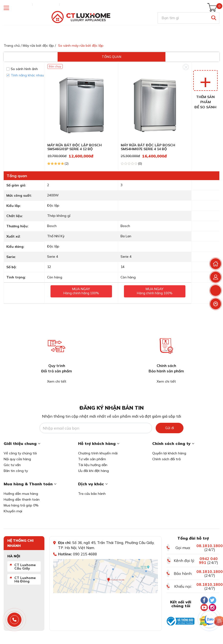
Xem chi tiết (57, 381)
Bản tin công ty (16, 471)
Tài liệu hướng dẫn (93, 465)
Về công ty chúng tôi (20, 453)
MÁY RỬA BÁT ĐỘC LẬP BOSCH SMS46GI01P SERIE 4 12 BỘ (75, 147)
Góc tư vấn (12, 465)
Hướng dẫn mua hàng (21, 494)
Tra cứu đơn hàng (17, 5)
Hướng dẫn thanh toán (22, 499)
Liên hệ (67, 5)
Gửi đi (170, 428)
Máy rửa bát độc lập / (39, 46)
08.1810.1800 (210, 546)
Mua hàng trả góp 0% (21, 505)
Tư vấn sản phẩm (92, 459)
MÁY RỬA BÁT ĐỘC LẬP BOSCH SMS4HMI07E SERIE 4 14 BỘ (148, 147)
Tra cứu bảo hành (92, 494)
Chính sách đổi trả (166, 459)
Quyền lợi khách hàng (169, 453)
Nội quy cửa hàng (17, 459)
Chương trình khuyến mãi (98, 453)
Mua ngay (155, 291)
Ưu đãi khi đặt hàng (93, 471)
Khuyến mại (13, 511)
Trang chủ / (13, 46)
